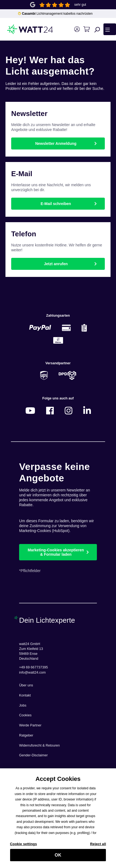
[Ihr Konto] (77, 29)
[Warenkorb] (86, 29)
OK (58, 858)
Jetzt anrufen (56, 264)
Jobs (23, 705)
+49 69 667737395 (33, 667)
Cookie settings (24, 847)
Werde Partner (30, 725)
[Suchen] (97, 29)
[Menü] (110, 29)
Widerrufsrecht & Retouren (39, 745)
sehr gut (80, 5)
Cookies (25, 715)
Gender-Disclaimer (33, 755)
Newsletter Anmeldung (56, 143)
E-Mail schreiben (56, 204)
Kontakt (25, 695)
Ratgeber (26, 735)
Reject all (98, 847)
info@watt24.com (32, 673)
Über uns (26, 685)
